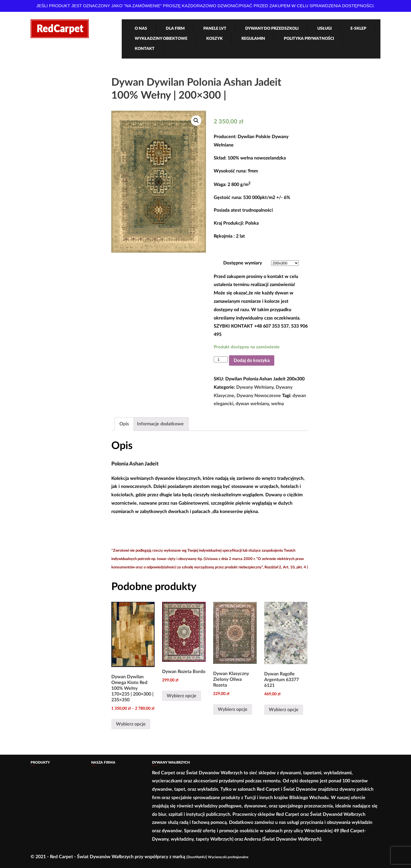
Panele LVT (215, 29)
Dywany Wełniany (255, 387)
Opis (124, 424)
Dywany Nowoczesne (259, 396)
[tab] (124, 424)
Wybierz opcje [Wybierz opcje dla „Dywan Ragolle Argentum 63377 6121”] (284, 710)
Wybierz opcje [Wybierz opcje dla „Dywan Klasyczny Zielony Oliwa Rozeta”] (233, 709)
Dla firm (175, 29)
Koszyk (214, 39)
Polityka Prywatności (309, 39)
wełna (277, 404)
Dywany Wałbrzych (171, 762)
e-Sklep (358, 29)
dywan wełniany (252, 404)
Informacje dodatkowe (160, 424)
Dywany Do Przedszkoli (272, 29)
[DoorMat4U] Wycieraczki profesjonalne (217, 857)
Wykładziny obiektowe (161, 39)
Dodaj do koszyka (252, 360)
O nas (141, 29)
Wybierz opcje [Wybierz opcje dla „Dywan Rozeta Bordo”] (182, 696)
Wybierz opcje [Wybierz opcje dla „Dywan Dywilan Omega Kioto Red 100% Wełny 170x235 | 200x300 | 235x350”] (131, 724)
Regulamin (253, 39)
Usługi (324, 29)
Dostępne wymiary (243, 263)
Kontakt (145, 49)
